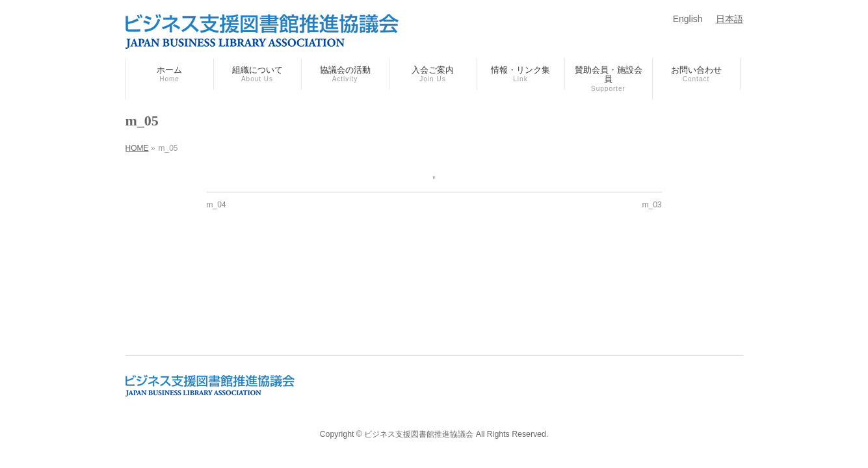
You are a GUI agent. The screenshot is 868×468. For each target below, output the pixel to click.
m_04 (217, 205)
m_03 (651, 205)
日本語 (730, 19)
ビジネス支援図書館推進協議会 (419, 434)
